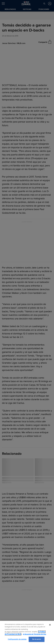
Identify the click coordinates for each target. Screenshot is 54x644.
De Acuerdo (37, 639)
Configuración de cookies (17, 639)
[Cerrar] (50, 625)
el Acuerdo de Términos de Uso (35, 634)
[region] (27, 632)
